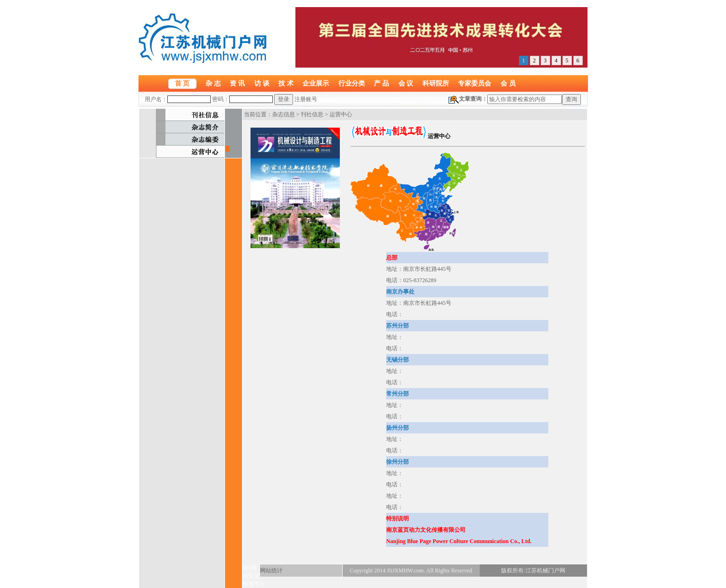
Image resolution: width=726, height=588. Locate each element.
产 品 (381, 83)
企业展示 (316, 83)
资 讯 (237, 83)
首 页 (182, 83)
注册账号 (306, 99)
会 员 (508, 83)
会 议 (406, 83)
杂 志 (213, 83)
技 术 (286, 83)
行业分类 (352, 83)
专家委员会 (475, 83)
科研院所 (436, 83)
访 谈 (262, 83)
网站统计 (271, 571)
